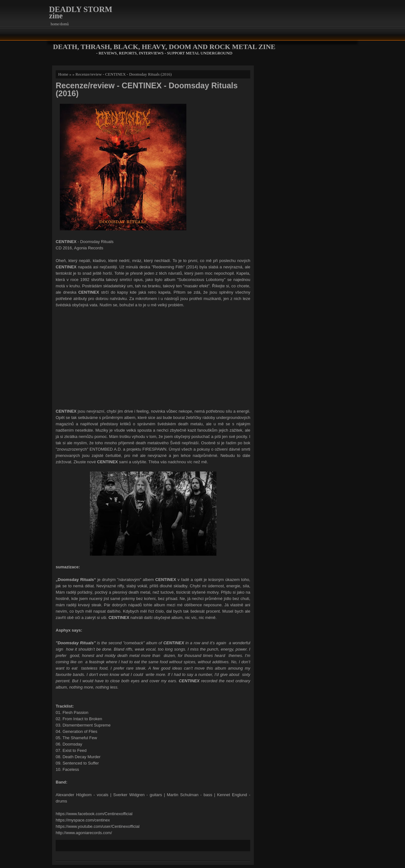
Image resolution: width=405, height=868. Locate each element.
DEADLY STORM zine (81, 12)
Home (63, 74)
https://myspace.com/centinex (83, 820)
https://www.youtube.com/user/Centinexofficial (98, 826)
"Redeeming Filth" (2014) (175, 267)
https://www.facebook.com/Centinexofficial (94, 814)
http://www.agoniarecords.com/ (84, 833)
